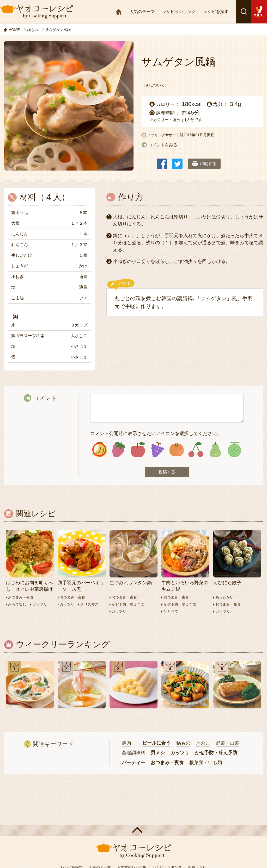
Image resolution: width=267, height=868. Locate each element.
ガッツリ (41, 605)
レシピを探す (216, 12)
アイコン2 (119, 450)
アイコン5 (177, 450)
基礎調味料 (133, 754)
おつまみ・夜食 (22, 598)
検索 (244, 12)
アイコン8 (234, 450)
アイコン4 (157, 450)
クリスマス (91, 605)
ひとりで (171, 612)
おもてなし (18, 605)
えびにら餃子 (227, 583)
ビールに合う (156, 744)
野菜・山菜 (227, 744)
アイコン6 (196, 450)
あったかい (225, 598)
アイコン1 (99, 450)
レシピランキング (179, 12)
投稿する (167, 473)
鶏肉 (126, 744)
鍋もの (183, 744)
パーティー (133, 763)
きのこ (203, 744)
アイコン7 (215, 450)
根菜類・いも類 (206, 763)
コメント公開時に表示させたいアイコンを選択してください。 (156, 433)
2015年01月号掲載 (199, 135)
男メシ (158, 754)
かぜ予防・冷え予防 (129, 605)
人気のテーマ (142, 12)
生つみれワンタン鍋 (131, 583)
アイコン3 (138, 450)
